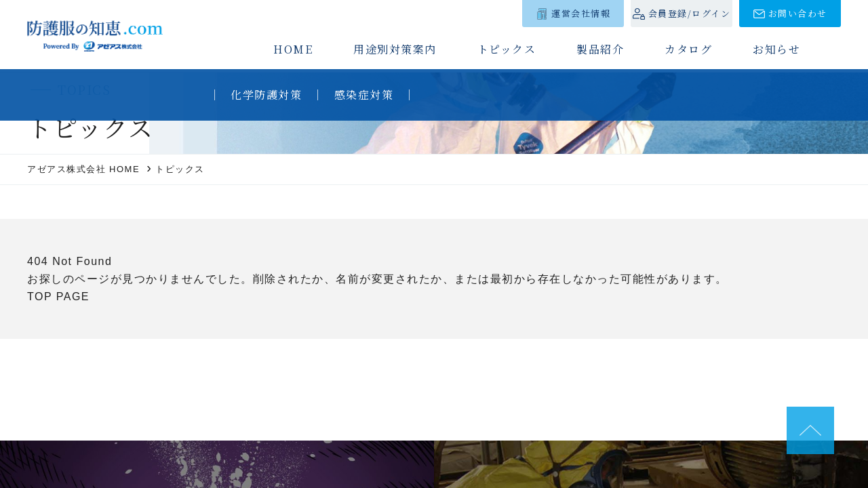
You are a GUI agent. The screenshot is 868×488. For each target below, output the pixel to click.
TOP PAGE (58, 297)
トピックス (507, 49)
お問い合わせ (798, 13)
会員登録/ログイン (690, 13)
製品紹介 (600, 49)
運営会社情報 (581, 13)
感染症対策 (364, 95)
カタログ (688, 49)
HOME (293, 49)
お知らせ (776, 49)
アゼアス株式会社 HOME (83, 169)
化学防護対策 (266, 95)
